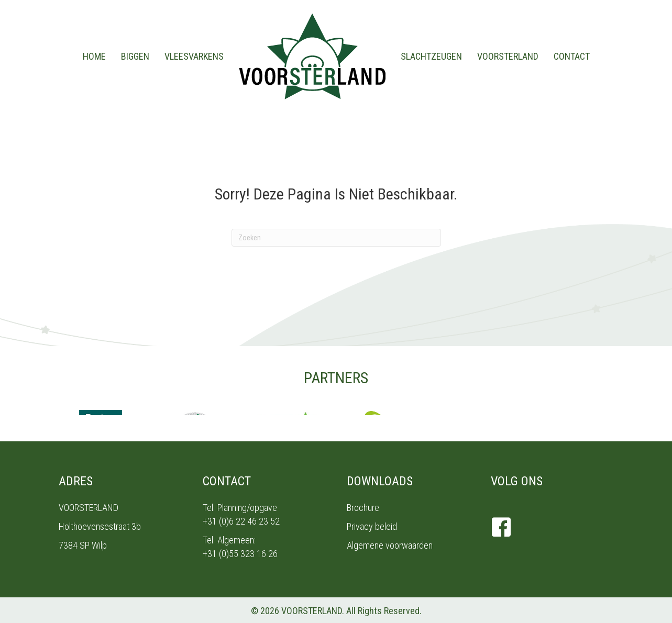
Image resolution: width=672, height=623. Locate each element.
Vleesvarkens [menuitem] (194, 56)
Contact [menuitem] (572, 56)
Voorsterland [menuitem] (508, 56)
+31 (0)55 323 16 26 (240, 554)
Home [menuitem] (94, 56)
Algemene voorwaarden (390, 545)
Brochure (363, 508)
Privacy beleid (372, 526)
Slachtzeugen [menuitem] (431, 56)
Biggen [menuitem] (135, 56)
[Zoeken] (336, 238)
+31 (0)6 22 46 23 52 (241, 521)
